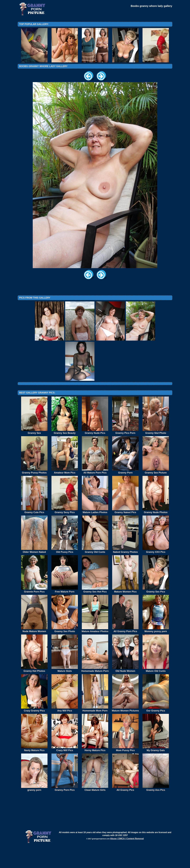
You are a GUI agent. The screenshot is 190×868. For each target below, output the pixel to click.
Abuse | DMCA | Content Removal (127, 860)
